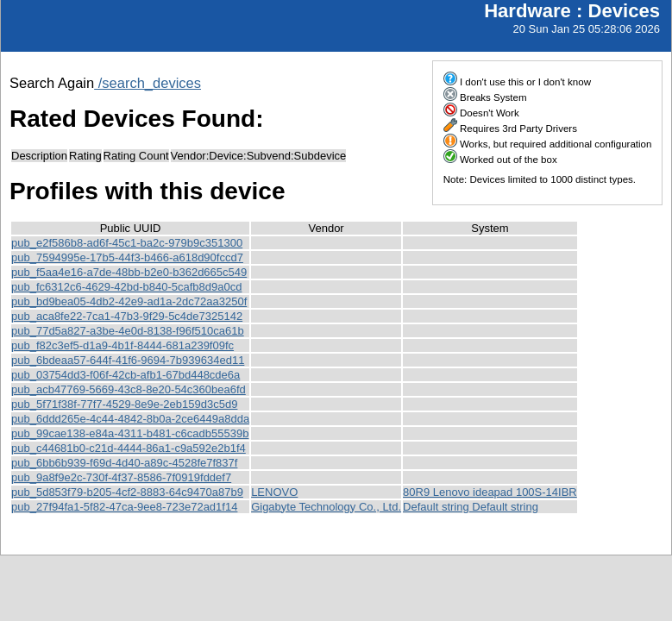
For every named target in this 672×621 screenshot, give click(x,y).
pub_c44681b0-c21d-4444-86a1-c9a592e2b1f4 (129, 448)
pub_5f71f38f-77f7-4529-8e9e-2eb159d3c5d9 (124, 404)
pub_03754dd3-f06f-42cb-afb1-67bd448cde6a (126, 375)
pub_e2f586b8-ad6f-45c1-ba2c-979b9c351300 (127, 243)
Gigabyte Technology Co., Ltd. (326, 507)
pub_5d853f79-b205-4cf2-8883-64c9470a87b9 (127, 492)
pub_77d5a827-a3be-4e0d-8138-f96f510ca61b (128, 331)
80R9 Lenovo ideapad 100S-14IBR (490, 492)
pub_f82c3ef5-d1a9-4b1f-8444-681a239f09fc (122, 345)
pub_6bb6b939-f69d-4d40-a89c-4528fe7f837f (124, 463)
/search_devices (148, 83)
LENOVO (274, 492)
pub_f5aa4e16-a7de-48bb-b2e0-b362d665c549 (129, 272)
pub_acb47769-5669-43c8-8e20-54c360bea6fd (129, 389)
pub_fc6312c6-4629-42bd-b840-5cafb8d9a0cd (126, 287)
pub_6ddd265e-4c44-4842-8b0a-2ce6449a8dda (130, 419)
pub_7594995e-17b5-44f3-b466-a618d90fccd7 (127, 257)
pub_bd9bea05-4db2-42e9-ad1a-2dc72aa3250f (129, 301)
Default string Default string (471, 507)
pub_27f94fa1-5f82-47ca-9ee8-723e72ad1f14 (124, 507)
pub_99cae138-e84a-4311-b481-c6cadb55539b (130, 433)
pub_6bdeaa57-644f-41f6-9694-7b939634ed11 (128, 360)
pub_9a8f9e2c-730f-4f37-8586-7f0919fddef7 (121, 477)
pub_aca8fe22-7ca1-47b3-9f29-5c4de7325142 (127, 316)
